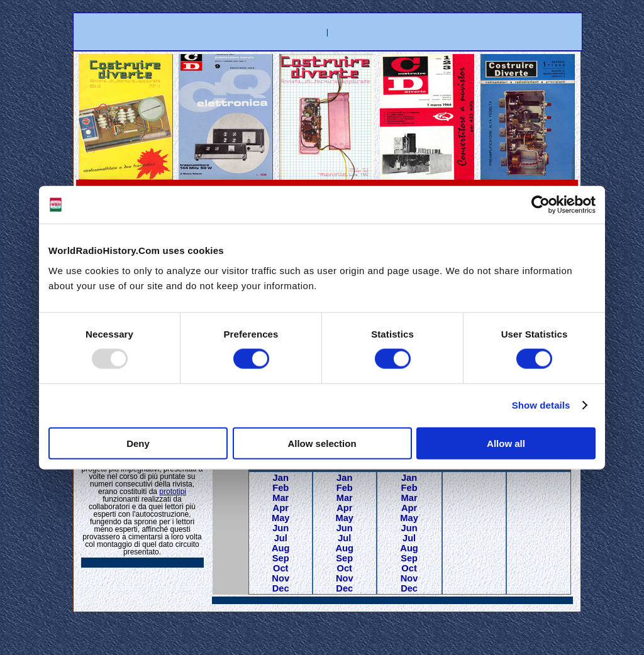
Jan (281, 478)
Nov (280, 578)
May (281, 518)
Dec (281, 588)
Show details (541, 405)
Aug (281, 548)
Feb (280, 488)
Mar (280, 498)
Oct (280, 568)
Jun (280, 528)
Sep (281, 558)
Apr (281, 508)
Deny (138, 443)
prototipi (173, 492)
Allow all (506, 443)
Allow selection (322, 443)
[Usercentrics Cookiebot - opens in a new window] (541, 205)
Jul (281, 538)
